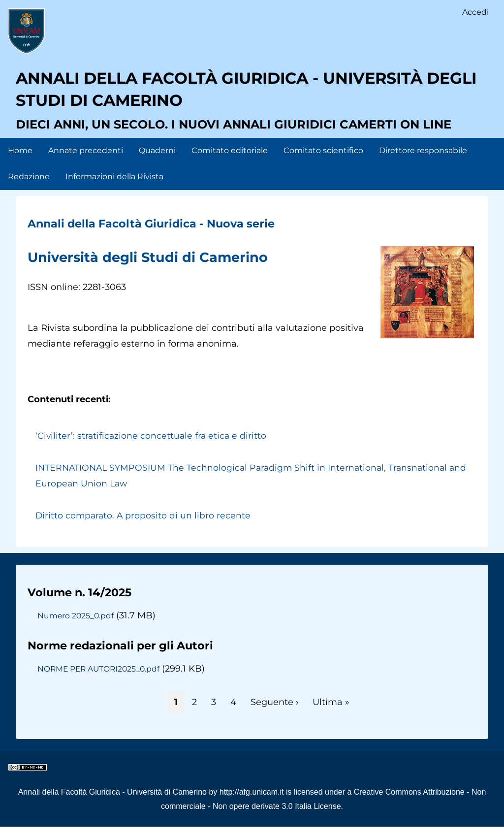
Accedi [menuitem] (475, 13)
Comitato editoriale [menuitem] (230, 160)
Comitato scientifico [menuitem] (323, 160)
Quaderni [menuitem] (157, 160)
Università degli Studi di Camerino (160, 266)
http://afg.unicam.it (252, 801)
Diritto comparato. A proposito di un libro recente (144, 525)
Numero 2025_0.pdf (76, 625)
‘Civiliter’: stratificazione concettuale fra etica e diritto (152, 445)
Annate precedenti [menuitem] (86, 160)
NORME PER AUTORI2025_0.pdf (101, 678)
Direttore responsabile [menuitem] (423, 160)
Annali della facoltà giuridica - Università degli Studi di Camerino (248, 96)
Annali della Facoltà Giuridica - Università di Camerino (112, 801)
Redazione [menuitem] (29, 186)
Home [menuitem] (20, 160)
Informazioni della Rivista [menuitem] (114, 186)
